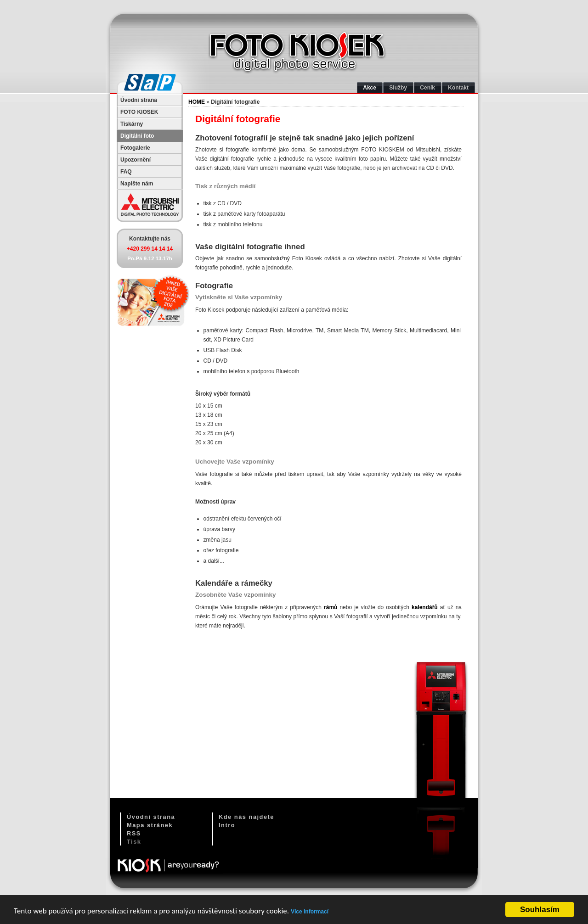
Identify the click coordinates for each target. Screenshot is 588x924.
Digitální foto (137, 136)
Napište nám (137, 184)
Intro (227, 825)
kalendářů (425, 607)
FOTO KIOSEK (139, 112)
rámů (331, 607)
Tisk (134, 842)
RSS (134, 833)
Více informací (310, 912)
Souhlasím (540, 910)
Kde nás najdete (246, 817)
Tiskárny (132, 124)
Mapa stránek (150, 825)
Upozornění (136, 160)
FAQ (126, 172)
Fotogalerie (135, 148)
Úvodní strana (139, 100)
